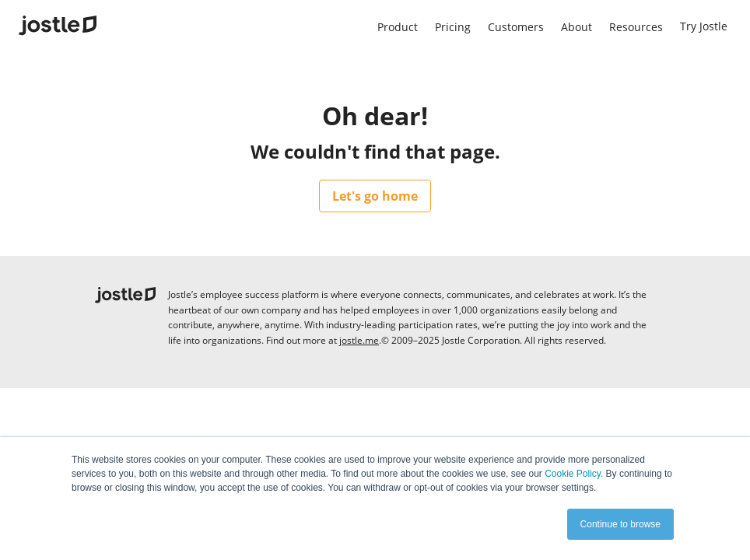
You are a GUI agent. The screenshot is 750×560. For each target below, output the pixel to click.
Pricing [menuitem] (453, 27)
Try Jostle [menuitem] (704, 26)
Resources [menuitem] (636, 27)
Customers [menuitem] (516, 27)
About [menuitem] (577, 27)
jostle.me (359, 340)
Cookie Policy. (574, 474)
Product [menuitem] (398, 27)
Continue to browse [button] (620, 524)
